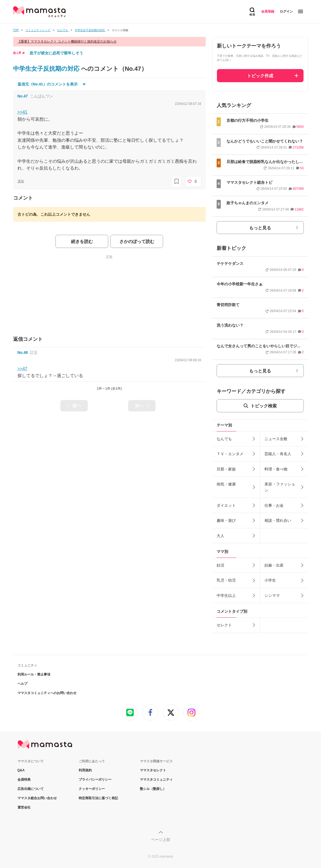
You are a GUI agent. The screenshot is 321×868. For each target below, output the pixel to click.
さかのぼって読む (137, 242)
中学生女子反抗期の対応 (47, 69)
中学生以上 (226, 596)
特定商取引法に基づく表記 (98, 798)
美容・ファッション (280, 487)
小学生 (270, 580)
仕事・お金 (274, 505)
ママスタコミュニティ (156, 780)
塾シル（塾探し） (153, 789)
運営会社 (24, 807)
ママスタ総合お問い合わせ (37, 798)
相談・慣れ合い (278, 520)
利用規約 (85, 770)
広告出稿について (31, 789)
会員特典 (24, 780)
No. (23, 96)
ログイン (286, 11)
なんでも (224, 439)
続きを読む (82, 242)
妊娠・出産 (274, 565)
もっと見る (260, 228)
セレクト (224, 625)
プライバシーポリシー (95, 780)
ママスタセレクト (153, 770)
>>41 (22, 112)
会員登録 (268, 11)
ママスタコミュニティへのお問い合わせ (47, 693)
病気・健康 (226, 484)
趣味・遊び (226, 520)
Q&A (21, 770)
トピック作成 (260, 76)
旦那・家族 (226, 469)
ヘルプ (22, 684)
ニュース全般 (276, 439)
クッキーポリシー (92, 789)
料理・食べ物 (276, 469)
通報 (21, 181)
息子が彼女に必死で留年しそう (56, 53)
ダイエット (226, 505)
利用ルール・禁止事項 (34, 674)
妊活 (220, 565)
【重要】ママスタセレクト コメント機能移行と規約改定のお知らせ (67, 42)
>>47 (22, 369)
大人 (220, 536)
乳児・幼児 (226, 580)
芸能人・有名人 (278, 454)
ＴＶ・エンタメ (230, 454)
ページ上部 (161, 840)
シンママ (272, 596)
